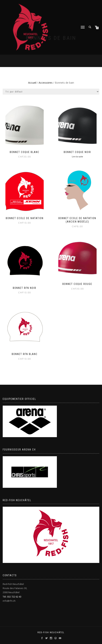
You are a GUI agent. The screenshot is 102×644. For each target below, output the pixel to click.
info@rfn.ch (9, 601)
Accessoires (46, 83)
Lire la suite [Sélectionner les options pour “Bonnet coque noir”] (77, 156)
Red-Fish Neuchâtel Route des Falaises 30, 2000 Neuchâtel (15, 588)
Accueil (32, 83)
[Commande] (51, 92)
